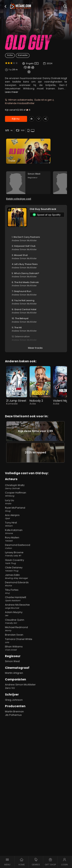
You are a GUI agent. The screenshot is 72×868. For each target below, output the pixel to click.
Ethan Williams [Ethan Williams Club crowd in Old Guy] (36, 654)
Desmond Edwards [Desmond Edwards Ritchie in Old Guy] (36, 590)
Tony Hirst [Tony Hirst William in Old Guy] (36, 530)
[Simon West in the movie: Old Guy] (28, 184)
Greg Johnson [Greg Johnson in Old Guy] (14, 705)
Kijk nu (16, 119)
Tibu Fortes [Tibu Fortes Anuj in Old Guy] (36, 597)
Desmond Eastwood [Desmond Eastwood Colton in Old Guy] (36, 552)
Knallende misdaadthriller (20, 103)
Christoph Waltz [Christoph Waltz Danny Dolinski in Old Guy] (36, 492)
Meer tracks (35, 350)
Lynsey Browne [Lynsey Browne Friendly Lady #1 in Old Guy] (36, 560)
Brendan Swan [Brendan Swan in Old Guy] (14, 640)
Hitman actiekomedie (20, 100)
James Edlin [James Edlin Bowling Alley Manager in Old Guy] (36, 582)
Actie (10, 55)
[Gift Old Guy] (32, 119)
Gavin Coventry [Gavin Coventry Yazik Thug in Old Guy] (36, 567)
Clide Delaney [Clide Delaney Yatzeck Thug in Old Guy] (36, 575)
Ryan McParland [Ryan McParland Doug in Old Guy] (36, 515)
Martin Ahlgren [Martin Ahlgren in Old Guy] (14, 678)
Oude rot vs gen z (44, 100)
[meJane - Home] (21, 6)
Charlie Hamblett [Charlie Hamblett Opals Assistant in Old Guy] (36, 604)
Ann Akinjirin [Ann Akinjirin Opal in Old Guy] (36, 522)
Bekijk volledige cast (19, 201)
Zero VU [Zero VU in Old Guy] (10, 694)
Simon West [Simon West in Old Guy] (12, 667)
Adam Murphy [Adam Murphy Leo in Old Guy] (36, 619)
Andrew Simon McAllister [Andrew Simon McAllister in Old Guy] (20, 690)
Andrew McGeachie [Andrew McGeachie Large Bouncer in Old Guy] (36, 612)
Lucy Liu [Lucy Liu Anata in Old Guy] (36, 507)
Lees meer (12, 92)
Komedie (23, 55)
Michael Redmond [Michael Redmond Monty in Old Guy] (36, 634)
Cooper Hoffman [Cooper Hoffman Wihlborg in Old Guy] (36, 500)
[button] (5, 6)
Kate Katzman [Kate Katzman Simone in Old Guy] (36, 537)
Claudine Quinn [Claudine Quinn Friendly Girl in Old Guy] (36, 627)
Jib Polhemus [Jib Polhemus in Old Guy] (13, 720)
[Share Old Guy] (48, 119)
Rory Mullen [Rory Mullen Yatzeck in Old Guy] (36, 545)
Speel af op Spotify (47, 217)
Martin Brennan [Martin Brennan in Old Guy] (14, 717)
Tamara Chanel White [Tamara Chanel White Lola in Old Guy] (36, 646)
